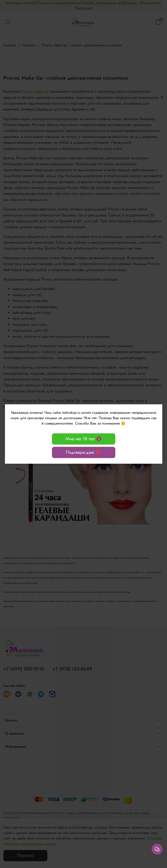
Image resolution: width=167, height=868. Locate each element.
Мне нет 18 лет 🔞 (84, 439)
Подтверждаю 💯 (83, 452)
